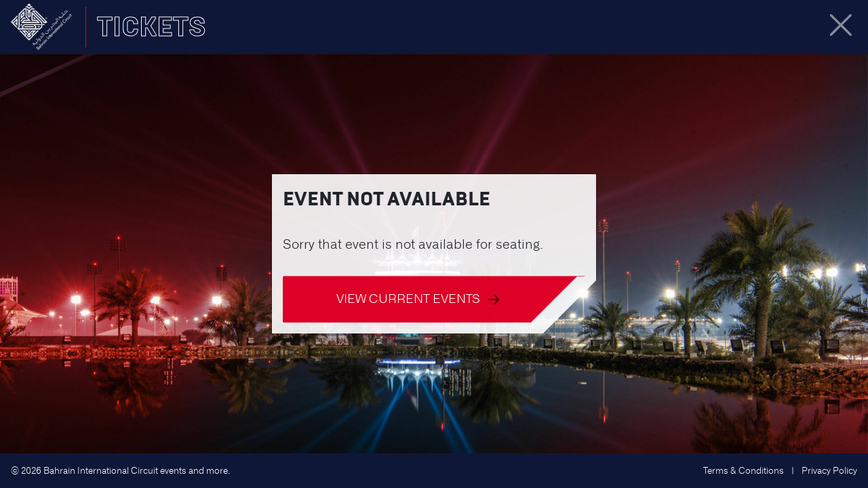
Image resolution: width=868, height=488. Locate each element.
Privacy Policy (829, 471)
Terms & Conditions (744, 471)
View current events (418, 299)
